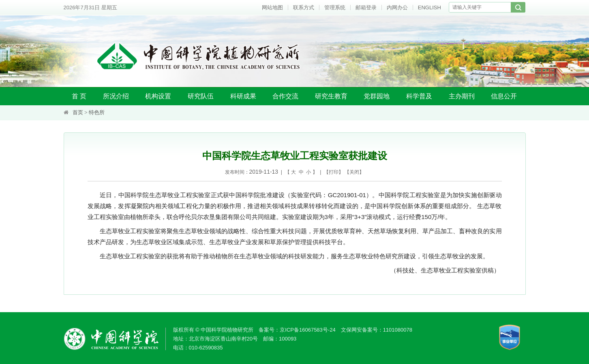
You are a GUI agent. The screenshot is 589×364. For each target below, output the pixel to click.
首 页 (79, 96)
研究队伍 (201, 96)
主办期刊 (462, 96)
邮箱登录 (366, 7)
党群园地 (377, 96)
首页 (78, 112)
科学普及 (419, 96)
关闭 (354, 172)
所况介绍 (116, 96)
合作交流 (285, 96)
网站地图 (272, 7)
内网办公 (397, 7)
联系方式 (304, 7)
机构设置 (158, 96)
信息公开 (504, 96)
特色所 (97, 112)
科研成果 (243, 96)
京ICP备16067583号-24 (307, 330)
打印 (334, 172)
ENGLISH (429, 7)
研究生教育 (331, 96)
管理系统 (335, 7)
